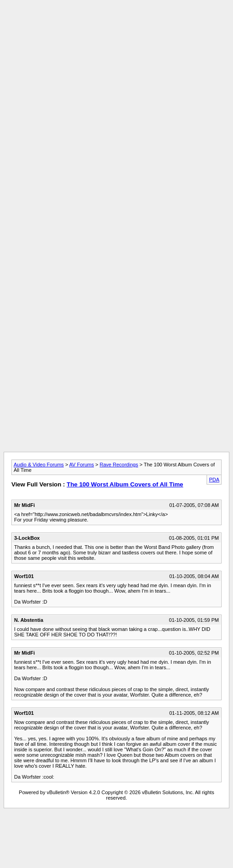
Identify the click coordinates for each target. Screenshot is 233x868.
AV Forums (82, 465)
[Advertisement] (115, 89)
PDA (214, 480)
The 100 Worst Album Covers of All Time (125, 484)
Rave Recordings (119, 465)
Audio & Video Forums (39, 465)
